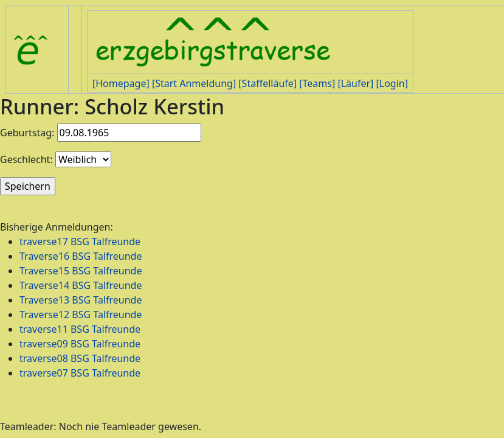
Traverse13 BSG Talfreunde (81, 300)
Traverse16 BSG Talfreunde (81, 256)
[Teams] (317, 83)
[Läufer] (355, 83)
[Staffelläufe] (268, 83)
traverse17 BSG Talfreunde (80, 242)
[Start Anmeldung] (194, 83)
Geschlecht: (26, 159)
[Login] (392, 83)
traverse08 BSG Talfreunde (80, 358)
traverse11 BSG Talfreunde (80, 329)
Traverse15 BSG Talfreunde (81, 271)
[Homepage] (121, 83)
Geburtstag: (27, 133)
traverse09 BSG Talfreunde (80, 344)
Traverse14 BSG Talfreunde (81, 285)
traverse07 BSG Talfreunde (80, 373)
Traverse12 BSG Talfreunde (81, 315)
